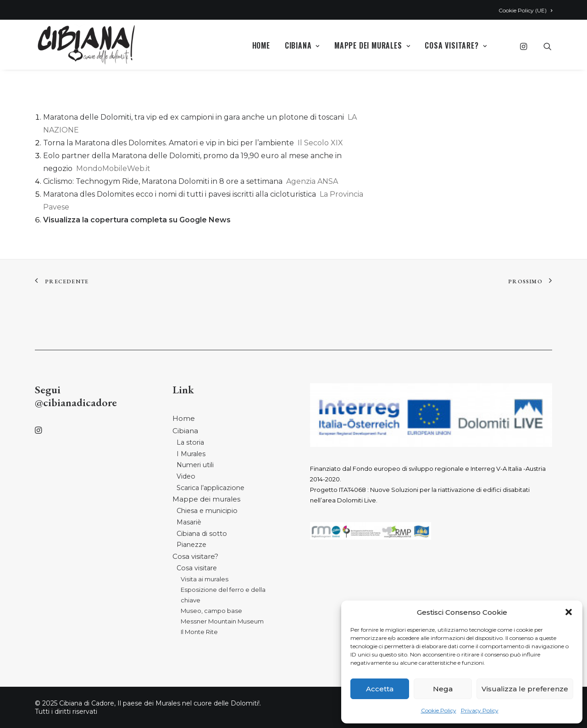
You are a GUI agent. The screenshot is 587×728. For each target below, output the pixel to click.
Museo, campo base (211, 611)
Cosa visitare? (456, 45)
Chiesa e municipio (207, 511)
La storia (190, 442)
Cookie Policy (439, 710)
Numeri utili (195, 465)
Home (261, 45)
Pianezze (191, 545)
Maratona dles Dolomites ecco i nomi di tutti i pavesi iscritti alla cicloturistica (180, 194)
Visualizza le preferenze (525, 689)
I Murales (191, 454)
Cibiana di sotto (202, 534)
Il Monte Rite (199, 632)
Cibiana (302, 45)
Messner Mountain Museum (222, 621)
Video (186, 476)
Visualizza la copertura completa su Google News (137, 220)
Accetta (380, 689)
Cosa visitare (197, 568)
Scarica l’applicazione (210, 488)
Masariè (189, 522)
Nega (443, 689)
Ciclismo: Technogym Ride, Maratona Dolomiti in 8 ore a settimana (163, 181)
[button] (569, 612)
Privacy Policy (480, 710)
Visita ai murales (205, 579)
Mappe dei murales (372, 45)
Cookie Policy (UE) (525, 10)
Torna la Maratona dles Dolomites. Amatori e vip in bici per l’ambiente (169, 143)
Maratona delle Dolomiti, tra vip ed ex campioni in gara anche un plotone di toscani (194, 117)
